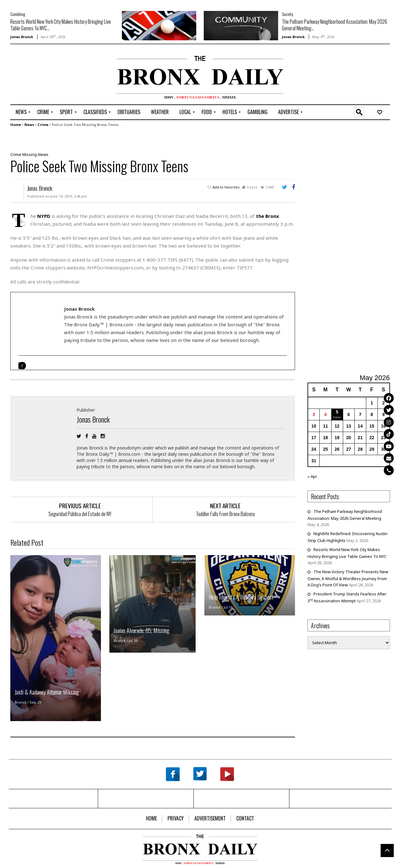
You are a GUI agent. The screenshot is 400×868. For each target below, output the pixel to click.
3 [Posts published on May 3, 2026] (314, 414)
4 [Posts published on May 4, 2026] (326, 414)
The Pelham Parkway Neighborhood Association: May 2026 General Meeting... (335, 25)
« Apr (312, 476)
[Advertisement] (47, 75)
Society (287, 14)
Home (16, 125)
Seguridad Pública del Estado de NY (80, 514)
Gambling (18, 14)
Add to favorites (226, 187)
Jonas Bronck (22, 37)
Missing (30, 154)
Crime (43, 125)
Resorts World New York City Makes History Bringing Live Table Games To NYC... (61, 25)
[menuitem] (21, 112)
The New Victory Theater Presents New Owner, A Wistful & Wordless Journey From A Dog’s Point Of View (348, 578)
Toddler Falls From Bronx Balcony (225, 514)
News (29, 125)
